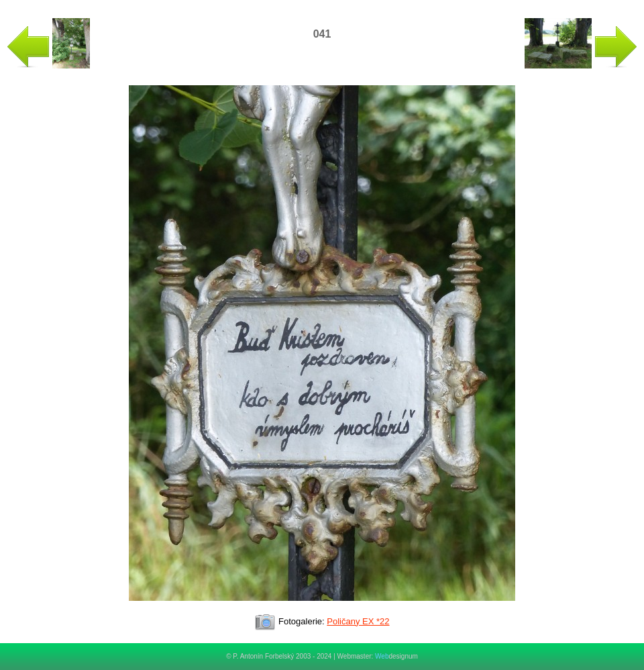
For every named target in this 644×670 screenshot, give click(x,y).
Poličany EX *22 (358, 621)
